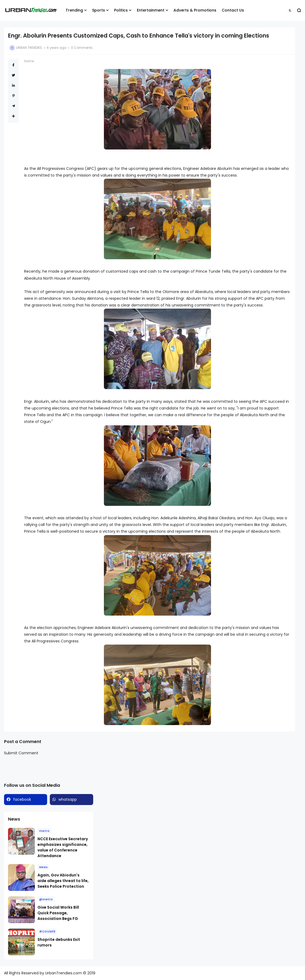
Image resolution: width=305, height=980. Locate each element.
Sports (99, 10)
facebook (22, 799)
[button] (290, 10)
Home (29, 61)
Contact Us (233, 10)
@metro (46, 899)
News (43, 867)
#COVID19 (47, 931)
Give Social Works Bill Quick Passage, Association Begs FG (58, 913)
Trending (74, 10)
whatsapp (68, 799)
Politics (121, 10)
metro (44, 831)
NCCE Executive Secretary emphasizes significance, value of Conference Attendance (63, 847)
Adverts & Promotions (195, 10)
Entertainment (151, 10)
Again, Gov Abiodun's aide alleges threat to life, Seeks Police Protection (63, 881)
